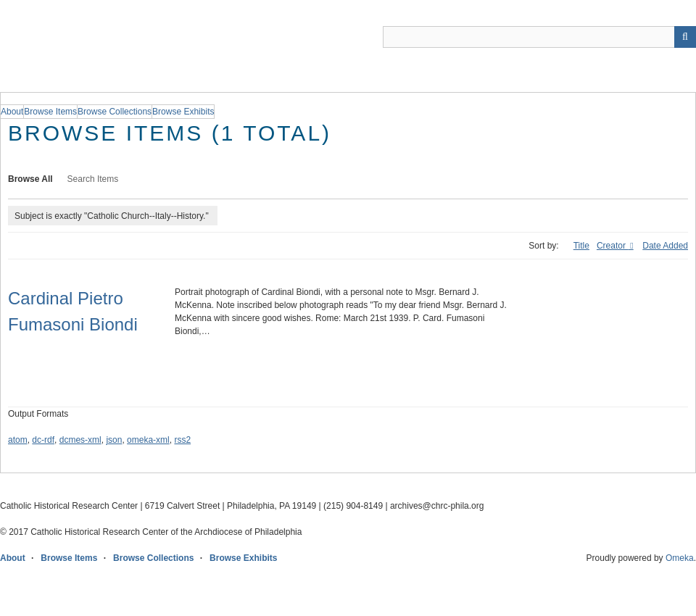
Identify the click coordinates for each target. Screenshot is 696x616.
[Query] (539, 37)
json (114, 440)
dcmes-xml (80, 440)
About (13, 558)
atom (18, 440)
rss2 (182, 440)
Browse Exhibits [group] (183, 112)
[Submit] (685, 37)
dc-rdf (43, 440)
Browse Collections (153, 558)
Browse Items (69, 558)
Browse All (30, 179)
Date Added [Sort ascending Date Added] (665, 246)
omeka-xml (148, 440)
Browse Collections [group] (115, 112)
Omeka (680, 558)
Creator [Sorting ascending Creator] (612, 246)
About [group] (12, 112)
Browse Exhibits (243, 558)
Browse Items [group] (50, 112)
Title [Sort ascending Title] (581, 246)
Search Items (93, 179)
